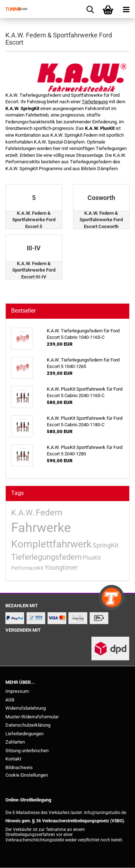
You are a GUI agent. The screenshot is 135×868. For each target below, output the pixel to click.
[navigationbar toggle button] (126, 9)
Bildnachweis (19, 767)
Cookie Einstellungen (27, 775)
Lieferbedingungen (24, 734)
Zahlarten (15, 742)
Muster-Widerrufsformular (32, 717)
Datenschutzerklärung (28, 725)
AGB (10, 700)
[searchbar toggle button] (90, 9)
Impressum (17, 691)
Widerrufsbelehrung (26, 708)
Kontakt (13, 759)
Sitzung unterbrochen (27, 751)
